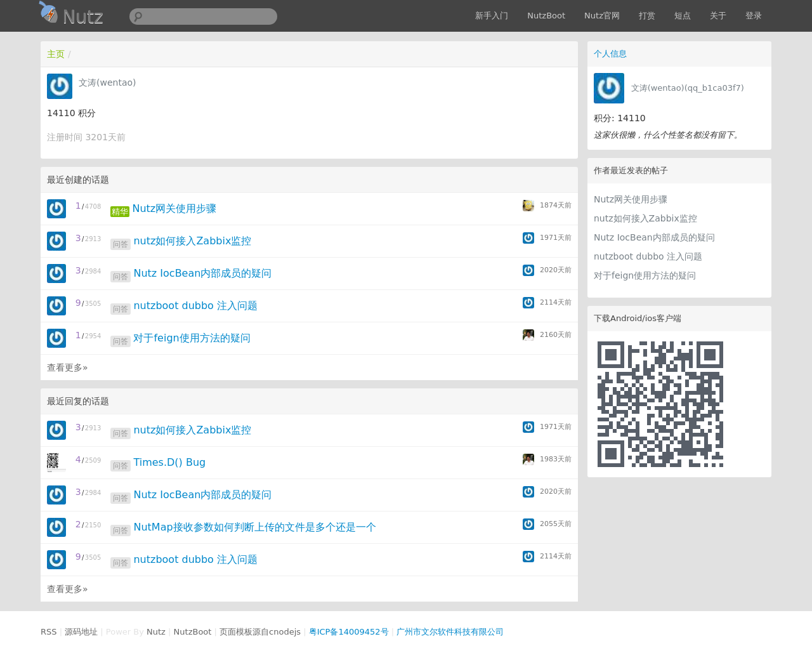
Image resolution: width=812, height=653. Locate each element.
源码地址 (81, 632)
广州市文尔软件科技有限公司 (450, 632)
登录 (754, 16)
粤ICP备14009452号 (349, 632)
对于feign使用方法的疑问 (645, 275)
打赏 (647, 16)
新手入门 (492, 16)
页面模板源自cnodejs (260, 632)
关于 (718, 16)
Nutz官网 (602, 16)
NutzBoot (546, 16)
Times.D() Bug (169, 462)
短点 (683, 16)
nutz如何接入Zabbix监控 (645, 218)
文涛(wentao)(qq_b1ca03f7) (688, 88)
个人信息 (610, 54)
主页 (56, 54)
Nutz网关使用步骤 (631, 199)
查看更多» (68, 367)
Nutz (156, 632)
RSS (49, 632)
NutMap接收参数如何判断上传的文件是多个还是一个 (254, 527)
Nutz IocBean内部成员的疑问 (654, 237)
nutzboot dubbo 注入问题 (648, 256)
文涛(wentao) (108, 82)
